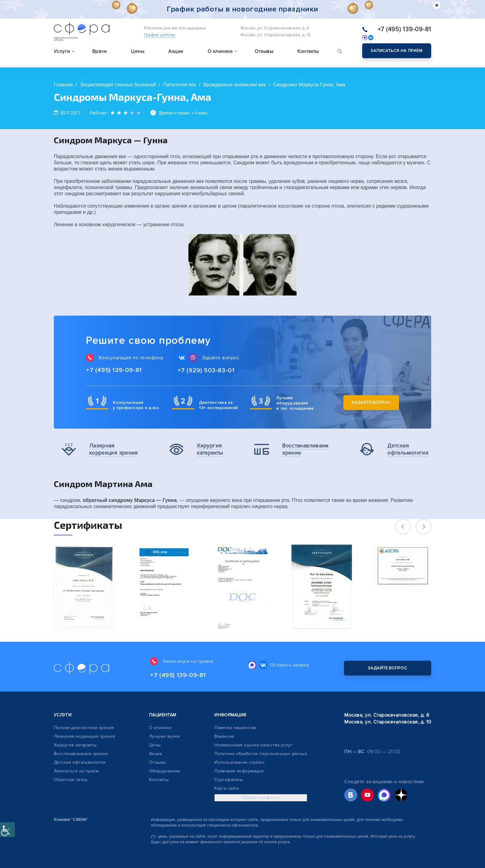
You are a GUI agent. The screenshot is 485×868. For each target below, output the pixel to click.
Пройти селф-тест (261, 798)
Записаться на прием (397, 51)
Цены (137, 51)
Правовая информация (239, 771)
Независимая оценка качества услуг (253, 745)
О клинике (160, 728)
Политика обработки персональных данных (261, 754)
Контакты (308, 51)
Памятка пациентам (235, 728)
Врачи (99, 51)
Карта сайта (227, 788)
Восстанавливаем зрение (81, 754)
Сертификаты (229, 780)
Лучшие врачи (165, 736)
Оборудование (165, 771)
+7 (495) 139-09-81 (405, 29)
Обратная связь (71, 780)
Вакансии (224, 736)
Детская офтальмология (80, 762)
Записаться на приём (76, 771)
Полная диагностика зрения (84, 728)
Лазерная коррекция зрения (85, 736)
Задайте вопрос (371, 403)
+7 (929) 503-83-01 (206, 370)
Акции (176, 51)
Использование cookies (240, 762)
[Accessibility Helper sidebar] (7, 830)
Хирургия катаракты (75, 745)
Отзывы (264, 51)
